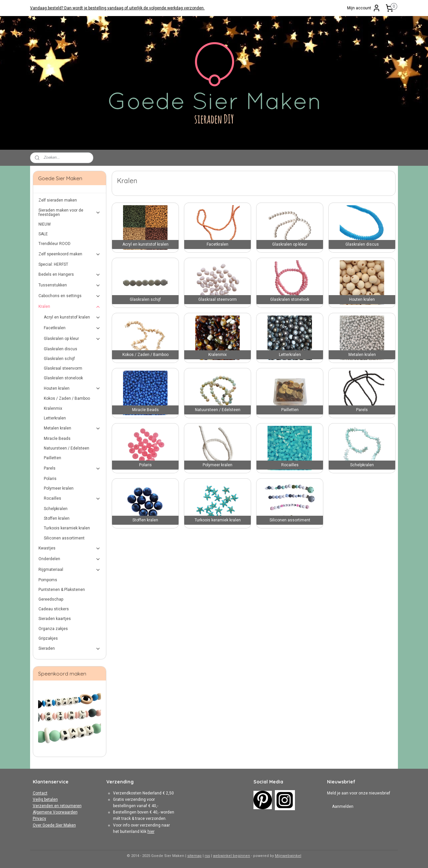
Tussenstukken (70, 285)
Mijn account (364, 8)
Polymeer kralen (59, 488)
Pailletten (52, 458)
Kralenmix (53, 408)
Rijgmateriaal (70, 570)
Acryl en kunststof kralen (72, 318)
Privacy (39, 819)
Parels (72, 469)
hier (151, 832)
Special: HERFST (53, 264)
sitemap (194, 856)
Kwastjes (70, 548)
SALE (43, 234)
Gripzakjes (48, 638)
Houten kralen (72, 388)
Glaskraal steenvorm (63, 368)
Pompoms (48, 580)
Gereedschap (51, 599)
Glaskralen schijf (59, 359)
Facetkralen (72, 328)
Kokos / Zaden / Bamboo (67, 398)
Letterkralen (55, 418)
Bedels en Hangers (70, 275)
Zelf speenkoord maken (70, 254)
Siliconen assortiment (64, 538)
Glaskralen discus (61, 349)
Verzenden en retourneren (57, 806)
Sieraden (70, 649)
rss (207, 856)
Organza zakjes (53, 629)
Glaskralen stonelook (63, 378)
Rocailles (72, 499)
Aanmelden (343, 807)
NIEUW (45, 224)
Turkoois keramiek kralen (67, 528)
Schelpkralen (56, 509)
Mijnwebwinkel (288, 856)
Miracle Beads (57, 439)
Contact (40, 793)
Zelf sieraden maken (58, 200)
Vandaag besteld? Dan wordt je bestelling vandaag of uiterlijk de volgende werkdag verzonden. (117, 8)
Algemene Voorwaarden (55, 812)
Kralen (70, 307)
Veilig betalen (45, 799)
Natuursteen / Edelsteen (67, 448)
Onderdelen (70, 559)
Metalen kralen (72, 428)
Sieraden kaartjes (55, 619)
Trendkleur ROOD (55, 244)
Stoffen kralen (57, 518)
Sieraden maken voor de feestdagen (70, 212)
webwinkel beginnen (232, 856)
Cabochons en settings (70, 296)
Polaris (50, 479)
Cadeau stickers (54, 609)
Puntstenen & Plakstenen (62, 590)
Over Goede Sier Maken (54, 825)
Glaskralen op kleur (72, 339)
